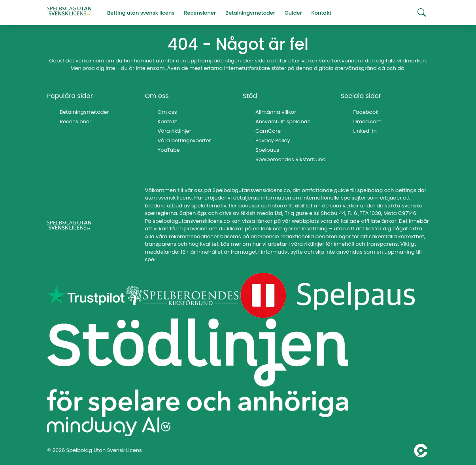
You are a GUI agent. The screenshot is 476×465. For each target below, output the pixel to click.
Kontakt (167, 121)
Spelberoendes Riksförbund (290, 159)
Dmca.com (368, 121)
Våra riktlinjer (175, 131)
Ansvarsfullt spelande (283, 121)
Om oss (167, 112)
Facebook (366, 112)
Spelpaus (267, 150)
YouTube (169, 150)
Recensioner (76, 121)
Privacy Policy (273, 140)
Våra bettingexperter (184, 140)
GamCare (268, 131)
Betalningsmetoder (84, 112)
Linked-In (365, 131)
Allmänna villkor (276, 112)
